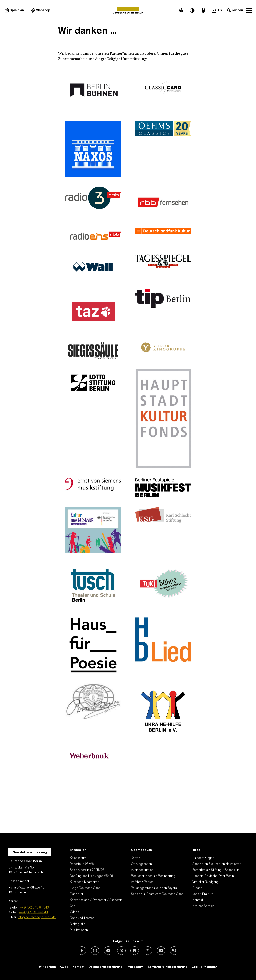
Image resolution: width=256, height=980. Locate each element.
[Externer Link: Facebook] (82, 951)
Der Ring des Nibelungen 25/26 (91, 876)
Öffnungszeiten (141, 864)
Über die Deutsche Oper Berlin (213, 876)
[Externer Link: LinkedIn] (161, 951)
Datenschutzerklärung (106, 967)
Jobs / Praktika (203, 894)
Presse (197, 888)
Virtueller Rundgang (205, 882)
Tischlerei (76, 894)
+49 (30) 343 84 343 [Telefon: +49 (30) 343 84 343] (34, 908)
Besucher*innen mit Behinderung (153, 876)
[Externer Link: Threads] (121, 951)
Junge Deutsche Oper (85, 888)
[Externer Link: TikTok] (135, 951)
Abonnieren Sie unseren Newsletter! (217, 864)
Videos (74, 912)
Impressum (135, 967)
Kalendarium (78, 858)
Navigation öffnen (249, 10)
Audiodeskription (142, 870)
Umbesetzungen (203, 858)
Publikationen (79, 930)
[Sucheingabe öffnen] (234, 10)
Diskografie (78, 924)
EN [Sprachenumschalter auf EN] (220, 10)
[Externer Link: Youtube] (108, 951)
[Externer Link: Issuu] (174, 951)
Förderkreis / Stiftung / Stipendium (216, 870)
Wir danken (47, 967)
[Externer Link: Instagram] (95, 951)
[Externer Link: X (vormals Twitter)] (148, 951)
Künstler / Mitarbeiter (84, 882)
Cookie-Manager (204, 967)
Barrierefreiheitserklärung (168, 967)
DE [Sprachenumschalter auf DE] (214, 10)
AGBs (64, 967)
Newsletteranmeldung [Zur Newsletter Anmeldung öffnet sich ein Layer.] (30, 852)
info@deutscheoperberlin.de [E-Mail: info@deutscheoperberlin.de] (37, 917)
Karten (135, 858)
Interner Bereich (203, 906)
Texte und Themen (82, 918)
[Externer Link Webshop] (40, 10)
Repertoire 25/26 (82, 864)
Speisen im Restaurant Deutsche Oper (157, 894)
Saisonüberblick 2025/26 (87, 870)
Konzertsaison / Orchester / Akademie (96, 900)
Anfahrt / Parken (142, 882)
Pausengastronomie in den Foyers (154, 888)
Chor (73, 906)
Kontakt (198, 900)
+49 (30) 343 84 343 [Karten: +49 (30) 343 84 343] (33, 913)
